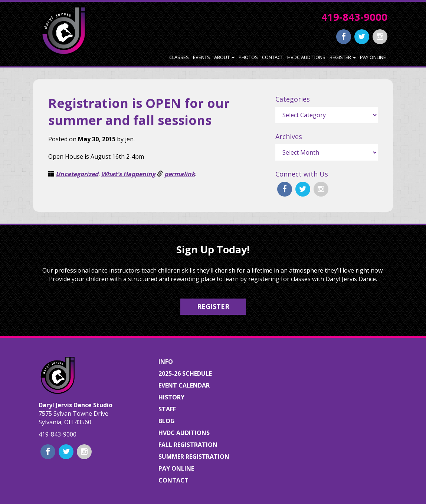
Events (201, 57)
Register (343, 57)
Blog (167, 421)
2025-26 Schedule (185, 373)
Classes (179, 57)
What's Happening (128, 174)
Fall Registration (188, 445)
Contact (273, 57)
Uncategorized (77, 174)
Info (166, 362)
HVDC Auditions (306, 57)
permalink (180, 174)
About (224, 57)
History (171, 397)
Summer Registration (194, 457)
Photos (248, 57)
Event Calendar (184, 385)
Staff (167, 409)
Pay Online (373, 57)
